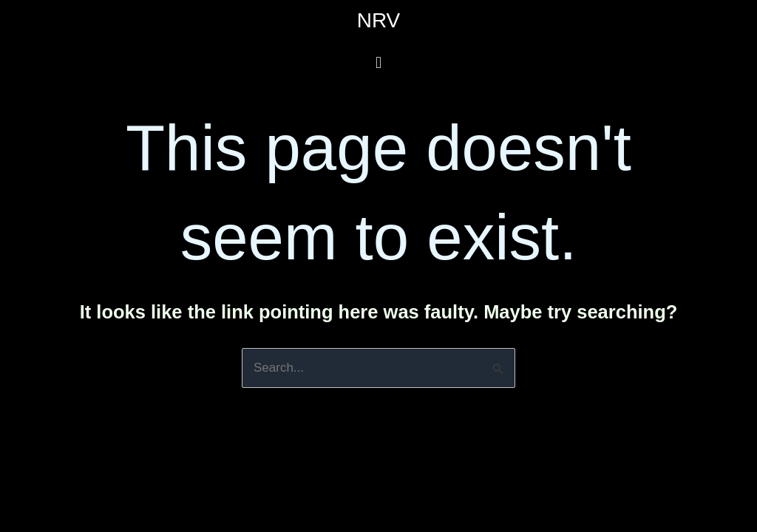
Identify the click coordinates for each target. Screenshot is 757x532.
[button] (378, 62)
